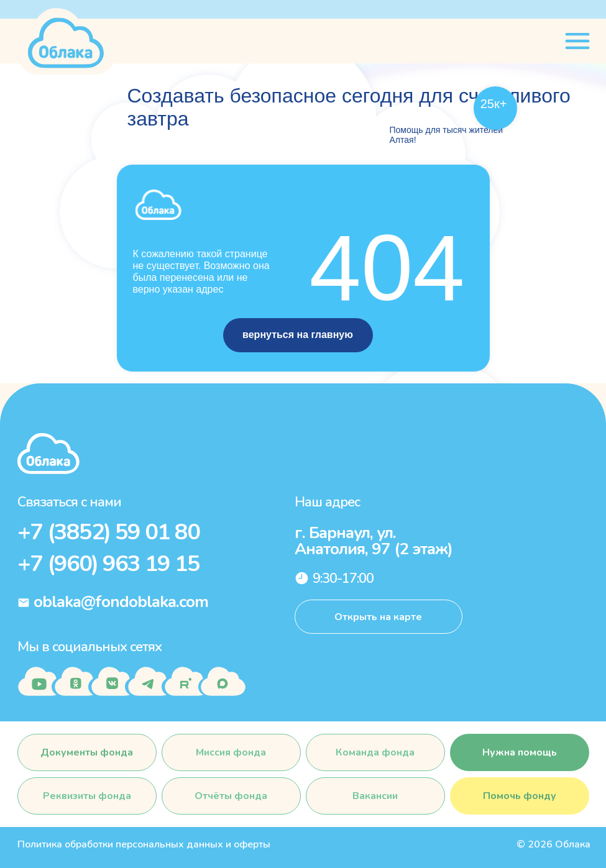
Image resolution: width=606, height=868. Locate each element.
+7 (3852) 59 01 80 (108, 532)
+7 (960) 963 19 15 (108, 564)
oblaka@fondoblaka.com (121, 602)
